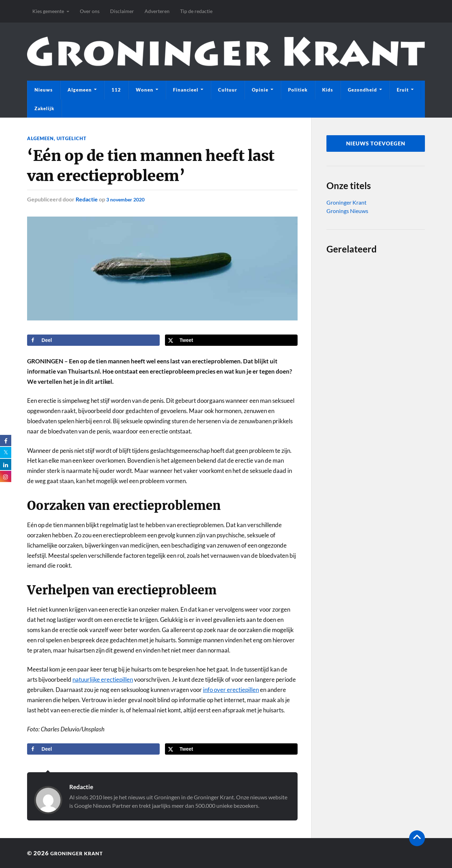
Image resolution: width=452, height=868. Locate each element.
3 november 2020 (128, 199)
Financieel (186, 90)
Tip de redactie (196, 11)
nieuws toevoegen (376, 143)
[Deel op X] (231, 340)
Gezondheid (362, 90)
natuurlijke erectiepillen (103, 679)
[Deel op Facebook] (93, 340)
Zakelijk (44, 108)
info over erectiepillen (231, 690)
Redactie (87, 199)
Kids (328, 90)
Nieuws (44, 90)
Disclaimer (122, 11)
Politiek (298, 90)
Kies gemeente (48, 11)
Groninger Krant (346, 202)
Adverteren (157, 11)
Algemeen (80, 90)
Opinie (260, 90)
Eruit (403, 90)
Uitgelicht (74, 138)
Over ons (90, 11)
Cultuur (228, 90)
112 (116, 90)
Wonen (145, 90)
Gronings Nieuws (347, 211)
